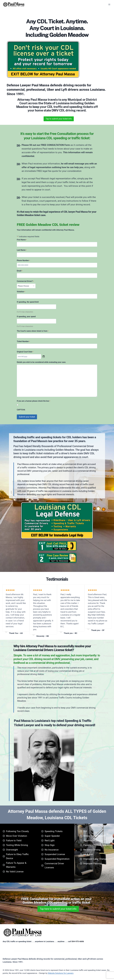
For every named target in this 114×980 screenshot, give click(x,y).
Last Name (22, 250)
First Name (22, 240)
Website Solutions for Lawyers (61, 973)
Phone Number (23, 261)
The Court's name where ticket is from (33, 331)
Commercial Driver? (25, 281)
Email (20, 271)
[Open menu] (109, 4)
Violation (21, 292)
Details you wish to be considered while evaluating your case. (41, 362)
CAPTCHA (21, 410)
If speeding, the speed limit (28, 302)
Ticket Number (23, 342)
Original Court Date (25, 352)
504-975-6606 (78, 941)
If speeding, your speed (26, 317)
